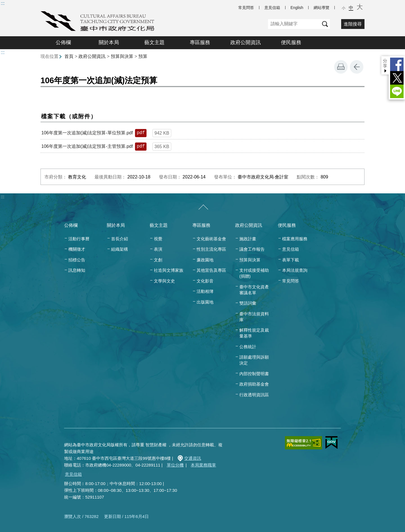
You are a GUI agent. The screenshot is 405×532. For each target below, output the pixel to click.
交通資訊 (193, 458)
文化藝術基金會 (211, 239)
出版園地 (205, 302)
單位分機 (175, 465)
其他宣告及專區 (211, 270)
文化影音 (205, 281)
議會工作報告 (252, 249)
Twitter (397, 78)
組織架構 (120, 249)
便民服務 (291, 42)
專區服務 (200, 42)
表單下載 (291, 260)
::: (3, 3)
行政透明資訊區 (254, 395)
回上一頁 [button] (357, 67)
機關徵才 (77, 249)
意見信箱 (272, 8)
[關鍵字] (294, 24)
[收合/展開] (203, 207)
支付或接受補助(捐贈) (254, 273)
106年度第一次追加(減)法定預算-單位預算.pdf (87, 133)
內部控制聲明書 (254, 374)
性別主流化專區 (211, 249)
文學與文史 (164, 281)
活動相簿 (205, 291)
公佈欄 (63, 42)
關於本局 (109, 42)
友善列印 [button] (341, 67)
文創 (158, 260)
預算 (143, 56)
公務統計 (248, 347)
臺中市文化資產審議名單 (254, 290)
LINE (397, 91)
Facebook (397, 64)
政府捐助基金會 (254, 384)
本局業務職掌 (203, 465)
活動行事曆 (79, 239)
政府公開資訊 (246, 42)
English (297, 8)
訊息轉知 (77, 270)
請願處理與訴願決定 (254, 360)
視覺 (158, 239)
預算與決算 (122, 56)
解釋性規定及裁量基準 (254, 333)
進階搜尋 (353, 24)
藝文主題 (154, 42)
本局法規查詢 (295, 270)
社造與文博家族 (169, 270)
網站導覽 (321, 8)
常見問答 (246, 8)
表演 (158, 249)
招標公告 (77, 260)
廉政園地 (205, 260)
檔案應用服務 (295, 239)
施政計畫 (248, 239)
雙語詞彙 (248, 303)
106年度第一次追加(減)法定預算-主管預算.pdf (87, 146)
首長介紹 (120, 239)
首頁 (69, 56)
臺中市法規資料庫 (254, 317)
